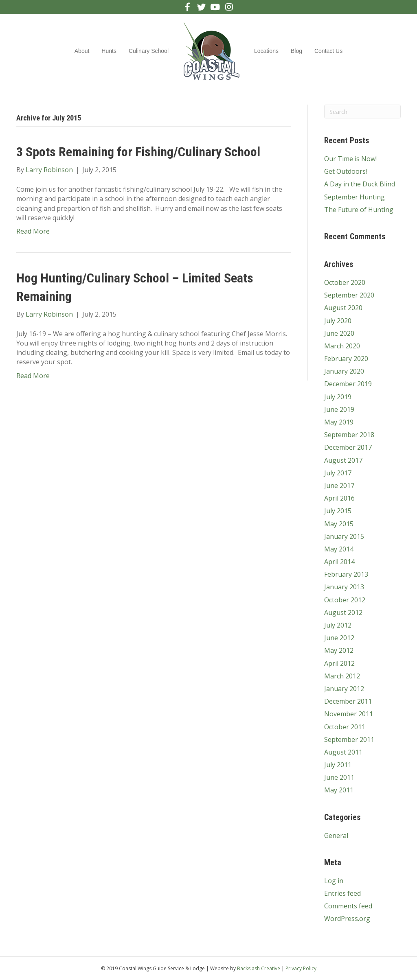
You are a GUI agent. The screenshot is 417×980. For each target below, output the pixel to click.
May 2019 (339, 422)
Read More (33, 231)
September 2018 (349, 435)
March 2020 (342, 346)
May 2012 (339, 650)
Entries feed (342, 893)
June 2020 (339, 333)
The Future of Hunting (359, 210)
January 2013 (344, 587)
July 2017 (338, 473)
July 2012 (338, 625)
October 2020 (345, 282)
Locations (266, 51)
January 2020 (344, 371)
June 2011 (339, 777)
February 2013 (346, 574)
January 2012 (344, 689)
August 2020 (343, 308)
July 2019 (338, 397)
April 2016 (339, 498)
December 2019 (348, 384)
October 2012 (345, 600)
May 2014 (339, 549)
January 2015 (344, 536)
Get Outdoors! (346, 171)
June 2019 (339, 409)
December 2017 (348, 447)
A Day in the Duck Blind (360, 184)
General (336, 836)
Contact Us (328, 51)
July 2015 (338, 511)
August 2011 (343, 752)
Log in (334, 881)
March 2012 (342, 676)
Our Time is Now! (350, 159)
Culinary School (149, 51)
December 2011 (348, 701)
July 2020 (338, 321)
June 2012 (339, 638)
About (82, 51)
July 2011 (338, 765)
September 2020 (349, 295)
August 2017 (343, 460)
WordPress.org (347, 919)
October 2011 (345, 727)
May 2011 (339, 790)
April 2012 (339, 663)
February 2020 (346, 359)
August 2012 (343, 612)
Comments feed (348, 906)
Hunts (109, 51)
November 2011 (349, 714)
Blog (296, 51)
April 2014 (339, 562)
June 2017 (339, 486)
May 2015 (339, 524)
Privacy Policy (301, 968)
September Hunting (354, 197)
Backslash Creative (259, 968)
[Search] (363, 112)
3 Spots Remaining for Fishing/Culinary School (138, 152)
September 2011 (349, 739)
